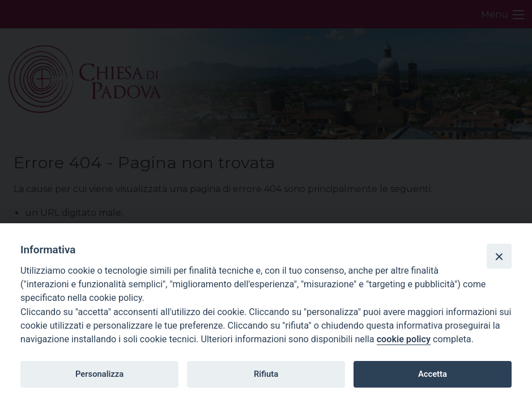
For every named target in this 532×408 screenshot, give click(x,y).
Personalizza (99, 374)
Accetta (433, 374)
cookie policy (404, 339)
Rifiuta (266, 374)
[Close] (499, 256)
